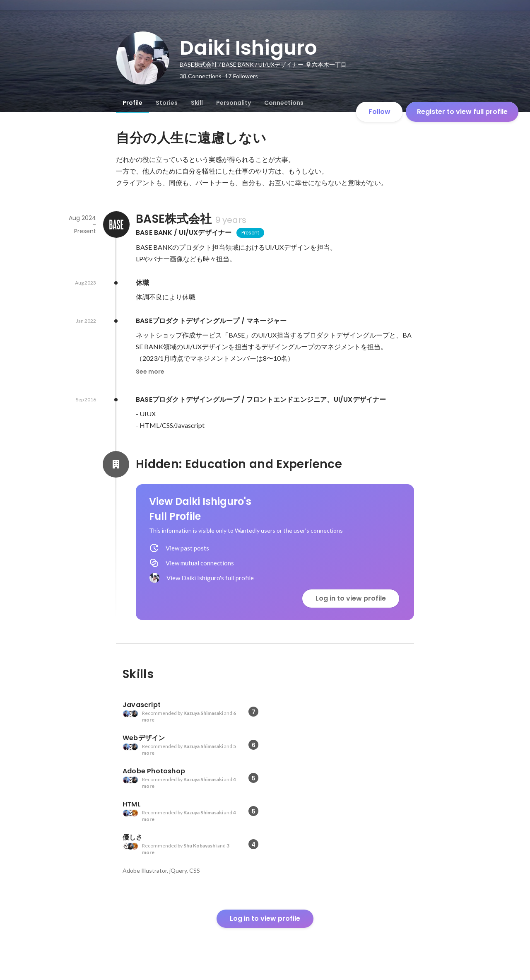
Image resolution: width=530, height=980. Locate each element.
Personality (234, 103)
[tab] (132, 103)
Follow (379, 112)
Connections (284, 103)
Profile (132, 103)
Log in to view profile (351, 598)
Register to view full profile (462, 112)
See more (150, 372)
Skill (197, 103)
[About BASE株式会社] (116, 224)
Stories (167, 103)
